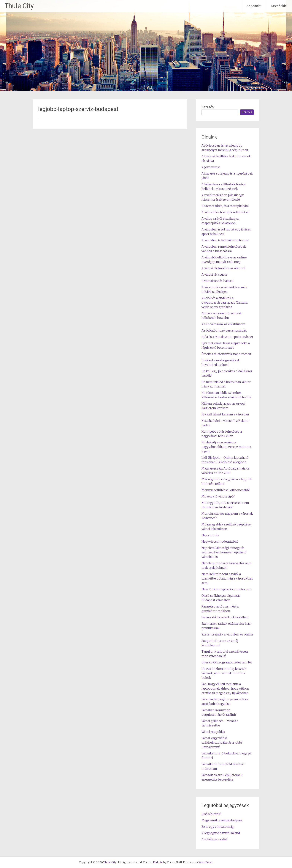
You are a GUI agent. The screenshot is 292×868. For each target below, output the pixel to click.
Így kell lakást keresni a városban (225, 414)
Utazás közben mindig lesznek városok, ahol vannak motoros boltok (224, 673)
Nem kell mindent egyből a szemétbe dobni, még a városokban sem (227, 578)
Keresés (208, 107)
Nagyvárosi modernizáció (220, 541)
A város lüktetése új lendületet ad (225, 212)
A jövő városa (211, 167)
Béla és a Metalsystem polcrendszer (227, 337)
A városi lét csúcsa (214, 274)
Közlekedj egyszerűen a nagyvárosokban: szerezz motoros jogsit (226, 447)
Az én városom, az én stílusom (223, 324)
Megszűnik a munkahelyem (222, 820)
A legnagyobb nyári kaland (221, 833)
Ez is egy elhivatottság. (218, 827)
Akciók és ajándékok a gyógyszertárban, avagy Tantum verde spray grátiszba (225, 302)
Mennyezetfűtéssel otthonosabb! (226, 490)
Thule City (19, 6)
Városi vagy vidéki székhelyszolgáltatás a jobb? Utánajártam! (222, 743)
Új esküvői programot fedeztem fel (227, 662)
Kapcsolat (254, 6)
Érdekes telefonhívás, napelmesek (226, 354)
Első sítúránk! (211, 814)
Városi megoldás (213, 732)
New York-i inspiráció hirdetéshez (226, 589)
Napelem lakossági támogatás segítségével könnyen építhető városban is (224, 552)
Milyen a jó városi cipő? (218, 496)
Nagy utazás (210, 535)
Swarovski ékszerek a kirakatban (225, 617)
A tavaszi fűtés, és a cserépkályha (225, 206)
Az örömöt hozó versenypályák (224, 330)
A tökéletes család (214, 839)
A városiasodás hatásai (217, 281)
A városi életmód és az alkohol (223, 268)
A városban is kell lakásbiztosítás (225, 240)
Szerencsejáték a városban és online (227, 634)
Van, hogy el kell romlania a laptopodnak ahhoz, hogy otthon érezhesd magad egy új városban (225, 688)
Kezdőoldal (279, 6)
